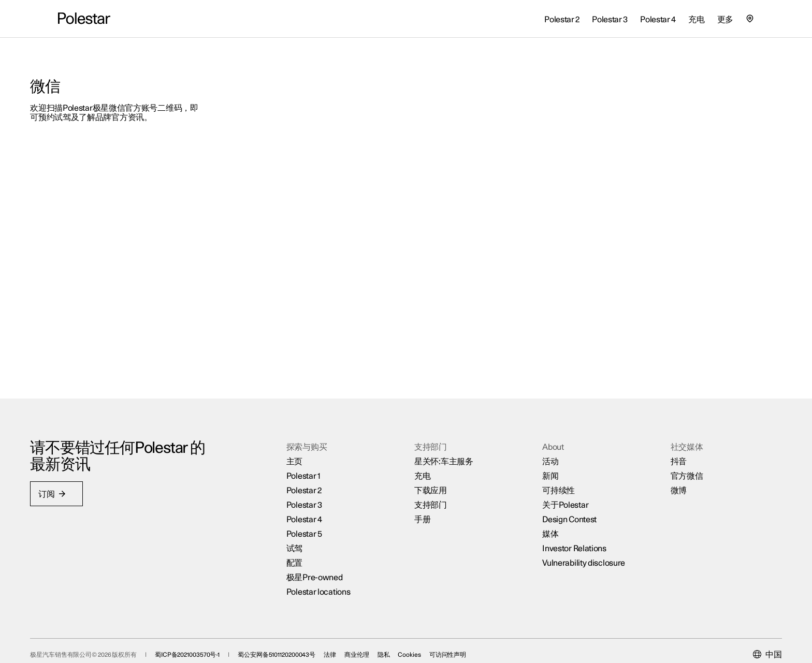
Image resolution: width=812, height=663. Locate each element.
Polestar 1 (313, 455)
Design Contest (560, 499)
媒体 (541, 513)
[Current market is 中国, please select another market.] (740, 638)
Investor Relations (565, 528)
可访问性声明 (476, 638)
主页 (304, 441)
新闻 (541, 455)
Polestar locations (328, 571)
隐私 (411, 638)
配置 (304, 542)
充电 (422, 455)
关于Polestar (556, 484)
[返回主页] (84, 19)
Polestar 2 (313, 470)
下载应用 (431, 470)
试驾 (304, 528)
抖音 (660, 441)
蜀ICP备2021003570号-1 (215, 638)
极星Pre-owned (324, 557)
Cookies (437, 638)
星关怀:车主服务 (444, 441)
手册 (422, 499)
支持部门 (431, 484)
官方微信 (668, 455)
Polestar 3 (314, 484)
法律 (358, 638)
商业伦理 (385, 638)
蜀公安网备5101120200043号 (304, 638)
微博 (660, 470)
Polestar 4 (314, 499)
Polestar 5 (314, 513)
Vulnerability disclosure (574, 542)
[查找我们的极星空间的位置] (750, 19)
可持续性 (549, 470)
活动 (541, 441)
